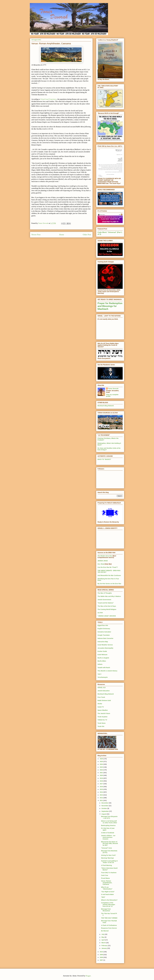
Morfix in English (103, 658)
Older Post (87, 235)
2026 (102, 759)
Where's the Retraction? (109, 900)
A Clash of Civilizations (109, 925)
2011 (102, 800)
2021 (102, 773)
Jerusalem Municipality (105, 648)
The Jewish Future (104, 713)
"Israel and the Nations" (106, 603)
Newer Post (36, 235)
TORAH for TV (102, 720)
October (104, 808)
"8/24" (103, 897)
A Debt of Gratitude (108, 833)
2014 (102, 792)
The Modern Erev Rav (105, 556)
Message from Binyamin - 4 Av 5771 (109, 817)
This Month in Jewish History (107, 671)
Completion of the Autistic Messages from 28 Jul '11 (108, 905)
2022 (102, 770)
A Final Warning (106, 865)
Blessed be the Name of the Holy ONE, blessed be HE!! (109, 844)
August (104, 814)
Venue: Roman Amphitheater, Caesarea (107, 883)
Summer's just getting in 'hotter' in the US (109, 862)
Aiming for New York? (108, 855)
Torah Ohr (101, 726)
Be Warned (105, 931)
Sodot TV (101, 707)
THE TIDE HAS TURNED (109, 918)
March (104, 943)
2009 (102, 955)
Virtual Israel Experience (48, 99)
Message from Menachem (106, 910)
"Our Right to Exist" (108, 892)
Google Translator (104, 635)
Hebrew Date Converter (105, 638)
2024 (102, 764)
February (105, 946)
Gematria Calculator (104, 632)
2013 (102, 795)
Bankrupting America (108, 825)
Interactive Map (103, 642)
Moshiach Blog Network (106, 406)
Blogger (88, 976)
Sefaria (100, 664)
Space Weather (103, 710)
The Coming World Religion (107, 609)
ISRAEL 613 (102, 688)
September (105, 811)
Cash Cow (105, 875)
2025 (102, 761)
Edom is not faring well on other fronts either (109, 822)
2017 (102, 784)
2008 (102, 957)
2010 (102, 952)
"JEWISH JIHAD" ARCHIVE (107, 616)
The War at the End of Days (107, 606)
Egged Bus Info (103, 625)
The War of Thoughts (105, 593)
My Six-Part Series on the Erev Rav (109, 584)
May (103, 937)
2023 (102, 767)
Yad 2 (99, 674)
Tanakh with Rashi (104, 668)
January (104, 948)
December (105, 803)
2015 (102, 789)
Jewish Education (104, 691)
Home (62, 235)
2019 (102, 778)
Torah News (102, 723)
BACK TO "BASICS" (104, 459)
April (103, 940)
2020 (102, 775)
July (103, 934)
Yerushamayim (103, 677)
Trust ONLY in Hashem (109, 873)
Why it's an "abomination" (107, 888)
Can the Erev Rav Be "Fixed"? (108, 567)
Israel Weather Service (105, 645)
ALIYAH (100, 613)
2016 (102, 787)
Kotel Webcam (102, 655)
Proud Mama (105, 878)
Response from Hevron (109, 928)
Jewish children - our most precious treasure (108, 837)
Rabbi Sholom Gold (104, 700)
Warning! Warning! (107, 858)
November (105, 806)
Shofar (100, 704)
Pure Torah (101, 697)
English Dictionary (104, 629)
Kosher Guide (102, 651)
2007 (102, 960)
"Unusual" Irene (106, 848)
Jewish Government (104, 600)
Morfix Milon (102, 661)
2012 (102, 798)
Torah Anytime (102, 717)
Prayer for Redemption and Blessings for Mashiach (110, 306)
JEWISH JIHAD (103, 561)
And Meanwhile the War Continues (109, 575)
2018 (102, 781)
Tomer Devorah (113, 389)
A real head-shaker (107, 894)
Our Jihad (101, 564)
